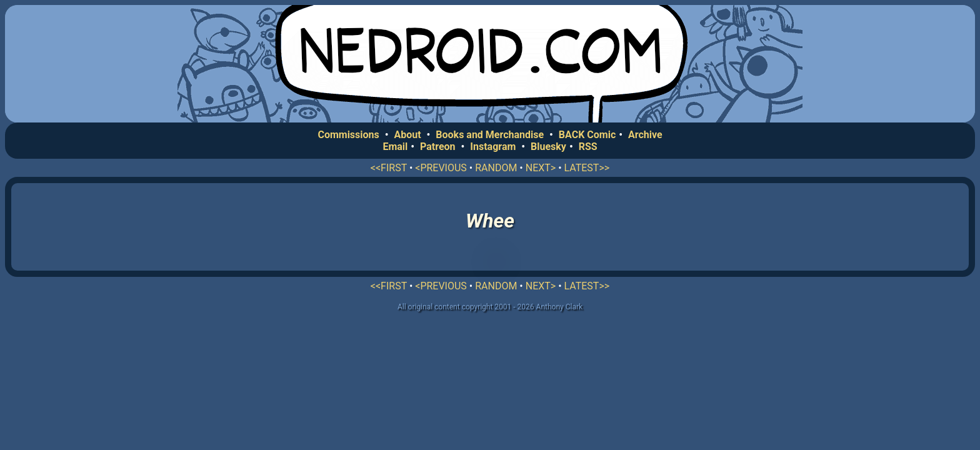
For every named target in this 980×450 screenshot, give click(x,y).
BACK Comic (587, 135)
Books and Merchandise (490, 135)
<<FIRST (389, 168)
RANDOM (496, 168)
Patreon (438, 147)
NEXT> (541, 168)
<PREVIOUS (441, 168)
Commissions (348, 135)
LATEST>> (587, 168)
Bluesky (548, 147)
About (407, 135)
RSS (588, 147)
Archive (645, 135)
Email (395, 147)
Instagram (493, 147)
